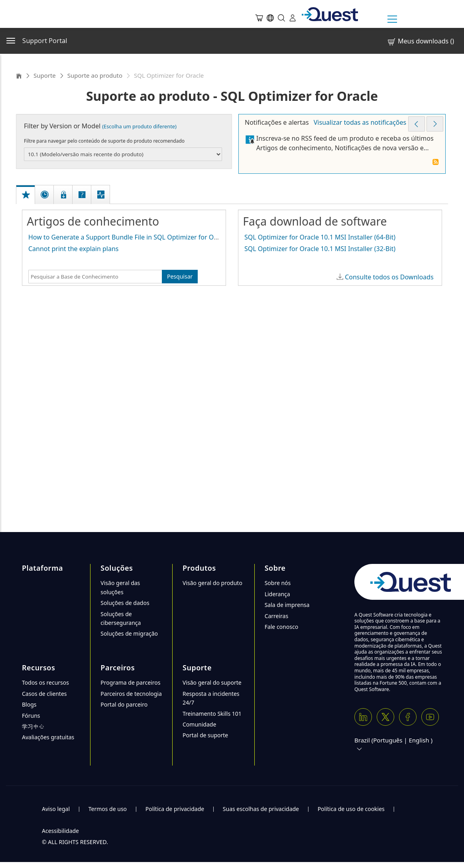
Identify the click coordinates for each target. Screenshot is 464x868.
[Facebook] (408, 717)
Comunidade (199, 724)
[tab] (26, 186)
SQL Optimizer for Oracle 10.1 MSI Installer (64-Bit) (320, 237)
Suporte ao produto (95, 75)
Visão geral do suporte (212, 682)
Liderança (277, 594)
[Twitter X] (385, 717)
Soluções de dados (125, 603)
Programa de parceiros (130, 682)
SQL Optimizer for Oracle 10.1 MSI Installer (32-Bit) (320, 249)
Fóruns (31, 716)
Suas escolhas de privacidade (261, 809)
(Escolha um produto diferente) (139, 126)
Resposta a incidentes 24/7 (211, 698)
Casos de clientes (44, 694)
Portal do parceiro (124, 704)
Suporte (45, 75)
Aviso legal (56, 809)
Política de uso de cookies (351, 809)
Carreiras (277, 616)
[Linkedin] (363, 717)
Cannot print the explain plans (74, 249)
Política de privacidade (175, 809)
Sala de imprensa (287, 605)
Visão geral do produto (212, 583)
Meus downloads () (420, 41)
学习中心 (33, 726)
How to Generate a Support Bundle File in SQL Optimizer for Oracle (128, 237)
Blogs (29, 704)
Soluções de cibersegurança (121, 618)
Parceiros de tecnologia (131, 694)
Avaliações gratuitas (48, 737)
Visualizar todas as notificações (360, 122)
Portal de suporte (205, 735)
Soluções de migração (129, 633)
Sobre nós (278, 583)
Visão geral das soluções (120, 587)
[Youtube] (430, 717)
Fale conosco (281, 627)
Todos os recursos (45, 682)
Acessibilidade (60, 831)
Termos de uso (108, 809)
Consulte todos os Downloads (389, 277)
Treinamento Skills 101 (212, 714)
